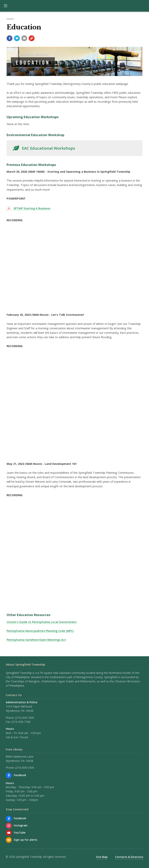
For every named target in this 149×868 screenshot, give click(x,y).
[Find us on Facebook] (9, 775)
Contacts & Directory (129, 857)
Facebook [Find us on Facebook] (20, 775)
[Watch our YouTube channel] (9, 833)
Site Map (102, 857)
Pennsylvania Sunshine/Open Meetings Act (36, 640)
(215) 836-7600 (25, 718)
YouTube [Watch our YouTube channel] (20, 833)
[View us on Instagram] (9, 826)
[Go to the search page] (143, 6)
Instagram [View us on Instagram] (21, 825)
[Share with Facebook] (10, 38)
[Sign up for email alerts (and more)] (9, 840)
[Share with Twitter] (17, 38)
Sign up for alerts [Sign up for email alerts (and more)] (26, 840)
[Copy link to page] (32, 38)
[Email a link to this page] (24, 38)
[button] (6, 6)
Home (10, 19)
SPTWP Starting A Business (32, 208)
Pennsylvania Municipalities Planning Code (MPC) (40, 631)
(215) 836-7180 (21, 722)
